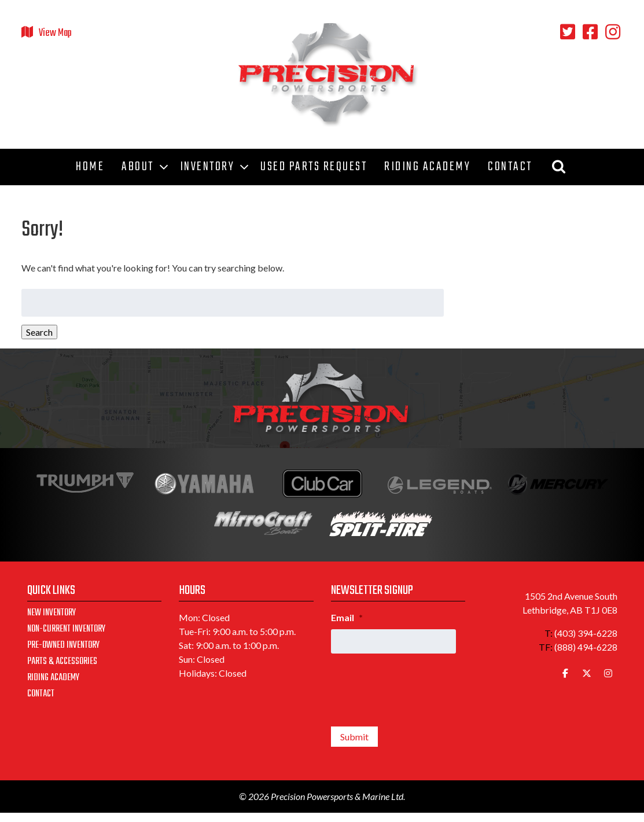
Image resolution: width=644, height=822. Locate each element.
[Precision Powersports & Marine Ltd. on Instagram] (608, 673)
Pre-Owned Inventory (63, 645)
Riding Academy (53, 678)
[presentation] (419, 685)
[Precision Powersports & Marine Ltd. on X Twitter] (587, 673)
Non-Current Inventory (66, 629)
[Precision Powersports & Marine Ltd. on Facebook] (565, 673)
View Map (55, 33)
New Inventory (51, 613)
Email (347, 617)
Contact (41, 694)
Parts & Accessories (62, 662)
